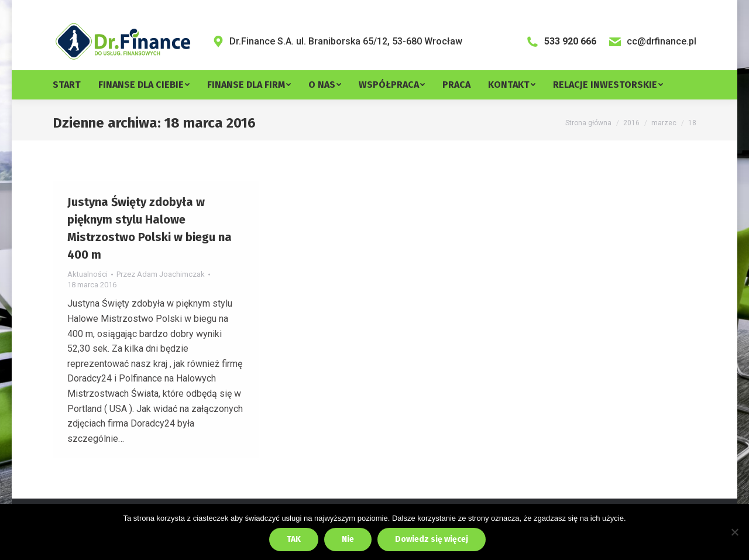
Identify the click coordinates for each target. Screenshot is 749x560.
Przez (161, 300)
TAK (294, 539)
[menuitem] (75, 111)
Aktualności (87, 300)
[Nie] (734, 532)
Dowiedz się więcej (432, 539)
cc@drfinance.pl (652, 68)
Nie (348, 539)
